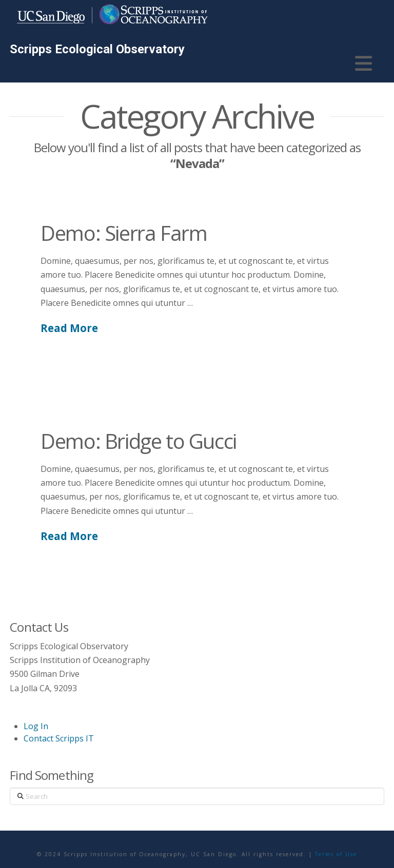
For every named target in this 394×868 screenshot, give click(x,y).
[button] (363, 64)
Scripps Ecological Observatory (97, 49)
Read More (69, 328)
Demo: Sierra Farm (124, 233)
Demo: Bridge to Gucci (139, 441)
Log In (36, 726)
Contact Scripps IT (59, 738)
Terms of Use (336, 854)
